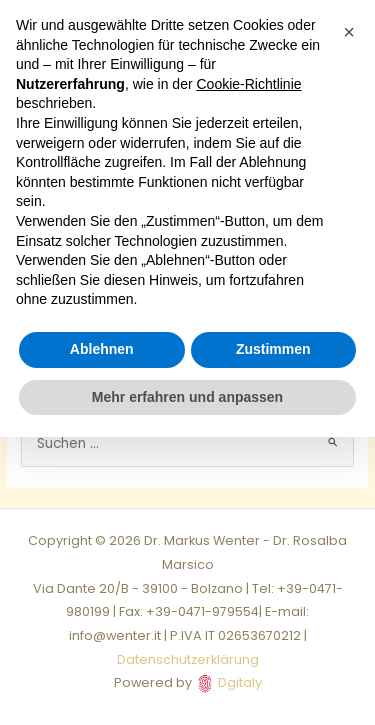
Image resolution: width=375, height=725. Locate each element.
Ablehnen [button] (102, 349)
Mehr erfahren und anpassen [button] (187, 397)
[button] (349, 32)
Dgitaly (240, 682)
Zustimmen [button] (273, 349)
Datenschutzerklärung (188, 659)
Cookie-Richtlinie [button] (249, 84)
